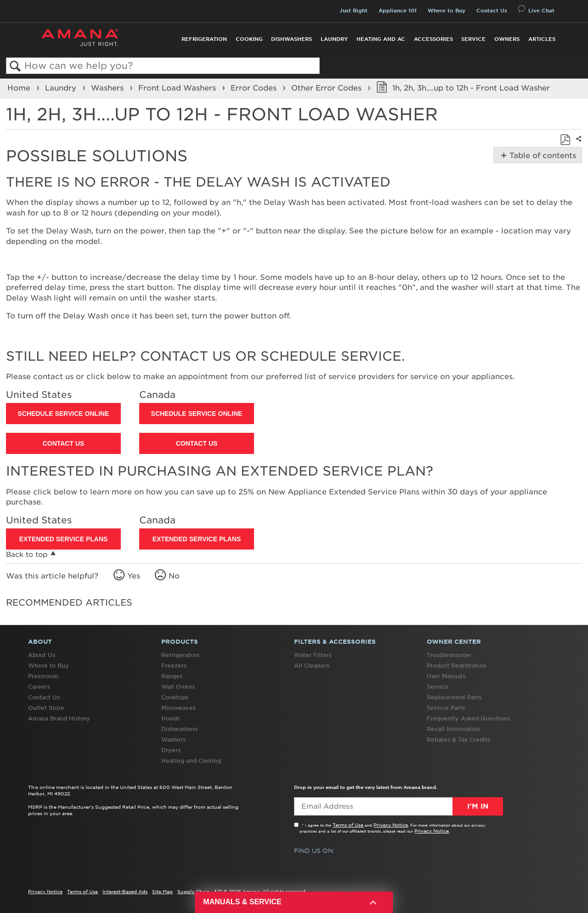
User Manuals (446, 676)
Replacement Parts (454, 697)
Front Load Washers (178, 88)
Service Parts (446, 708)
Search (15, 66)
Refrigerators (180, 655)
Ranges (172, 676)
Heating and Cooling (191, 761)
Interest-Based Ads (125, 891)
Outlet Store (46, 708)
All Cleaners (312, 666)
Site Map (162, 891)
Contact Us (492, 11)
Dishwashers (291, 39)
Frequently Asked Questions (468, 718)
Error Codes (255, 88)
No (174, 576)
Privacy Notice (391, 825)
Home (20, 88)
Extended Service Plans (64, 539)
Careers (39, 687)
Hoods (170, 718)
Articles (542, 39)
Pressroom (43, 676)
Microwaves (178, 708)
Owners (507, 39)
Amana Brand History (59, 718)
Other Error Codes (328, 88)
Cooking (249, 39)
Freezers (174, 666)
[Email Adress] (399, 806)
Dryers (171, 750)
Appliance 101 (398, 11)
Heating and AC (381, 39)
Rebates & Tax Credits (458, 740)
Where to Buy (447, 11)
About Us (42, 655)
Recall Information (454, 729)
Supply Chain (194, 891)
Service (473, 39)
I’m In (478, 806)
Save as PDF (565, 140)
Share (577, 145)
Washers (108, 88)
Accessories (433, 39)
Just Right (353, 11)
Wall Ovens (178, 687)
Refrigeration (204, 39)
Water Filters (313, 655)
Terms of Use (348, 825)
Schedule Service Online (64, 414)
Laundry (334, 39)
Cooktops (175, 697)
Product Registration (457, 666)
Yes (134, 576)
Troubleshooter (449, 655)
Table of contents (542, 155)
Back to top (27, 554)
